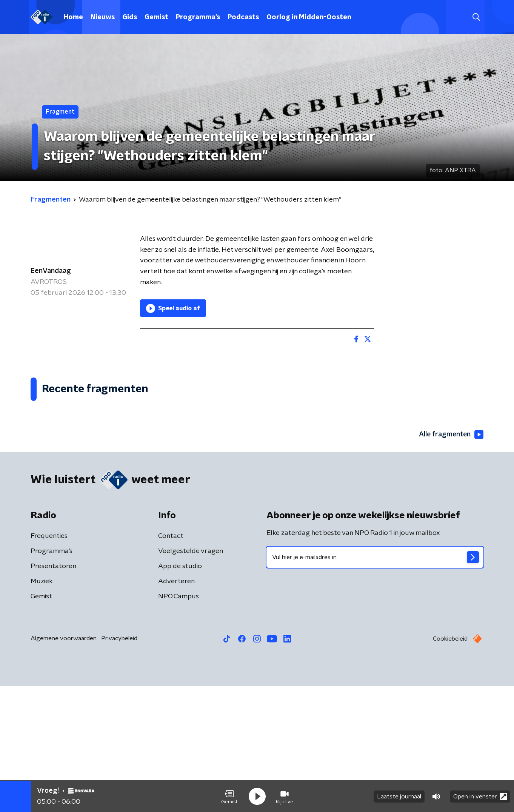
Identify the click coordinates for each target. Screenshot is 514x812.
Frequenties (49, 662)
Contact (171, 662)
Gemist (156, 17)
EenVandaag (51, 271)
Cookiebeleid (450, 764)
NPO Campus (179, 722)
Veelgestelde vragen (191, 677)
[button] (229, 796)
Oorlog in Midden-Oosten (309, 17)
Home (73, 17)
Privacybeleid (119, 764)
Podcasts (243, 17)
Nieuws (103, 17)
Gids (130, 17)
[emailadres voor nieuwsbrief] (375, 683)
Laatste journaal (399, 796)
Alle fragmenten (451, 560)
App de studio (180, 692)
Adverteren (176, 707)
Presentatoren (53, 692)
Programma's (198, 17)
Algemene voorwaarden (64, 764)
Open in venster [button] (480, 796)
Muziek (42, 707)
